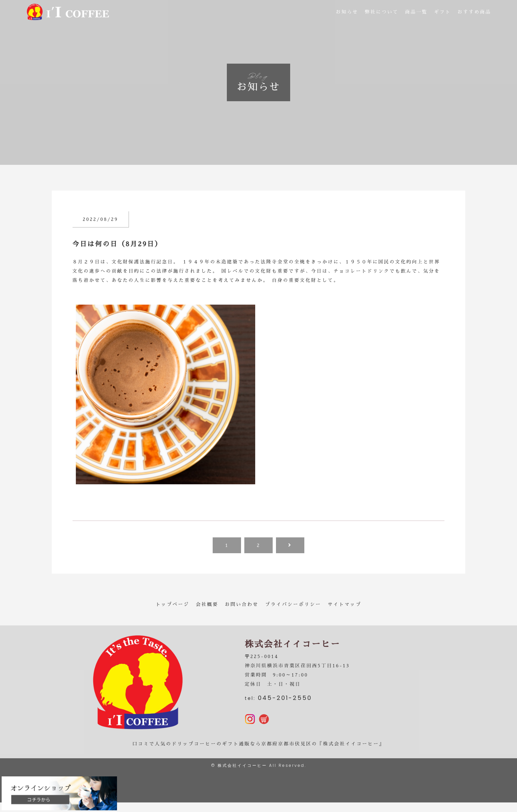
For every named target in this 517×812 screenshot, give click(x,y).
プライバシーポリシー (293, 604)
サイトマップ (345, 604)
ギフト (443, 13)
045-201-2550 (285, 703)
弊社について (382, 13)
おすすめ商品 (474, 13)
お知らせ (347, 13)
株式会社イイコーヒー (242, 775)
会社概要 (207, 604)
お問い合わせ (242, 604)
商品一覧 (416, 13)
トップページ (172, 604)
